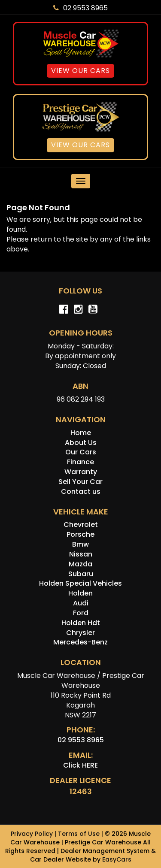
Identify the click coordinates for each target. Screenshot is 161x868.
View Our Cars (80, 71)
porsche (80, 534)
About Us (81, 443)
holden (80, 593)
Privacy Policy (33, 834)
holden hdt (81, 623)
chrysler (80, 633)
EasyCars (117, 859)
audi (81, 603)
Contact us (81, 491)
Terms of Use (80, 834)
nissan (81, 554)
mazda (80, 564)
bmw (80, 544)
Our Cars (81, 452)
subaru (81, 574)
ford (81, 613)
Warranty (81, 472)
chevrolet (81, 525)
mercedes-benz (80, 642)
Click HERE (80, 765)
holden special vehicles (80, 583)
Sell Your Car (80, 482)
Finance (80, 462)
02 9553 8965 (80, 8)
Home (81, 433)
